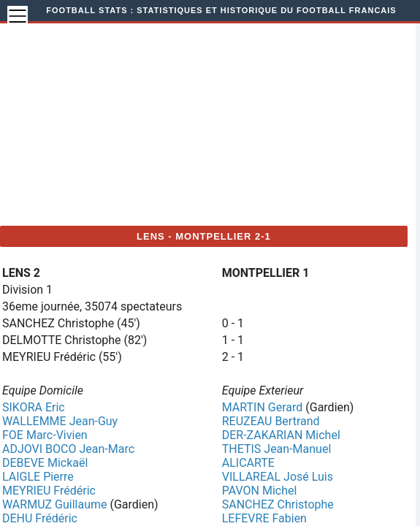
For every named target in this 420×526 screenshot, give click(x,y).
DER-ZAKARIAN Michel (281, 435)
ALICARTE (248, 463)
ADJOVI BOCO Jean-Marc (68, 449)
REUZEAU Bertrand (271, 421)
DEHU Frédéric (40, 518)
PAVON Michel (260, 491)
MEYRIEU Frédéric (49, 491)
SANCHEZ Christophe (278, 504)
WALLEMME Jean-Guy (60, 421)
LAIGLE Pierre (38, 477)
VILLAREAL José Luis (278, 477)
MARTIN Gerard (263, 407)
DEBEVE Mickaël (45, 463)
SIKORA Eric (34, 407)
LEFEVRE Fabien (264, 518)
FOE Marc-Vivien (45, 435)
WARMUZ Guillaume (54, 504)
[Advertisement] (224, 123)
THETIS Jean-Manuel (277, 449)
